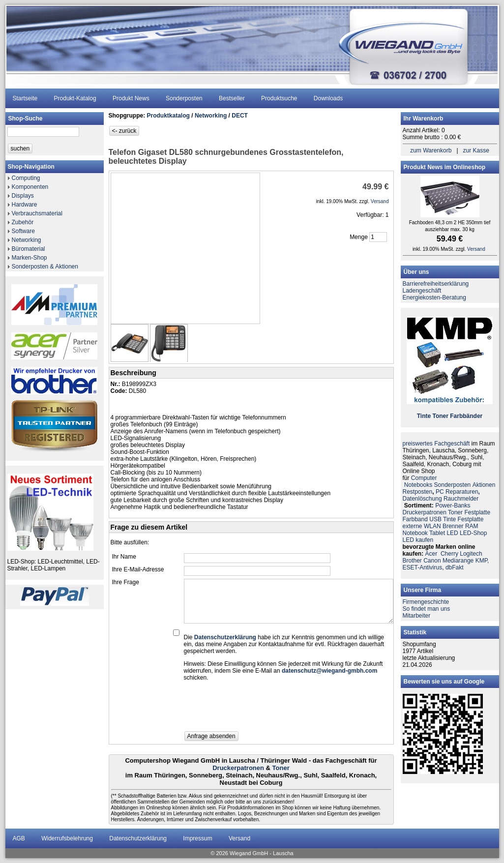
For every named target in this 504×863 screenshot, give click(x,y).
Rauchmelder (461, 499)
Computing (26, 178)
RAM (472, 526)
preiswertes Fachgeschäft (436, 444)
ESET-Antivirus (423, 567)
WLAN (432, 526)
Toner (281, 768)
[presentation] (259, 709)
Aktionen (484, 485)
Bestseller (232, 98)
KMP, (482, 561)
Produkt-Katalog (75, 98)
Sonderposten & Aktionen (45, 267)
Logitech (471, 554)
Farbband (415, 519)
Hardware (25, 205)
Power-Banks (453, 506)
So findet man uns (427, 609)
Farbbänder (466, 416)
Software (23, 231)
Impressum (197, 838)
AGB (19, 838)
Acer (431, 554)
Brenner (453, 526)
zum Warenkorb (431, 150)
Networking (27, 240)
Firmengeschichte (426, 602)
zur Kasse (476, 150)
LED (452, 533)
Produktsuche (279, 98)
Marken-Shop (30, 258)
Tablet (437, 533)
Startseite (25, 98)
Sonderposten (184, 98)
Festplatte (477, 512)
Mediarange (458, 561)
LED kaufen (418, 540)
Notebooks (418, 485)
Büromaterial (29, 249)
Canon (432, 561)
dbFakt (455, 567)
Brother (412, 561)
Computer (424, 478)
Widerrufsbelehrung (67, 838)
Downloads (328, 98)
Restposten (418, 492)
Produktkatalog (168, 116)
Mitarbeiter (417, 616)
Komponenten (30, 187)
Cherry (449, 554)
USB (435, 519)
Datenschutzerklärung (138, 838)
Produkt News (131, 98)
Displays (23, 196)
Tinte (424, 416)
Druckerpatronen (238, 768)
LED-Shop (473, 533)
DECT (240, 116)
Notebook (415, 533)
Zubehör (23, 222)
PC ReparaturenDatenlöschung (441, 495)
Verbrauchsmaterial (37, 213)
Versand (239, 838)
